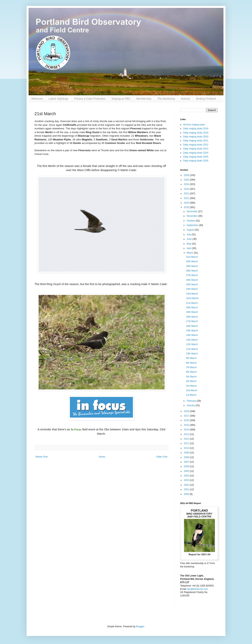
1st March (191, 395)
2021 (187, 198)
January (191, 405)
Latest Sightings (58, 99)
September (193, 225)
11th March (192, 349)
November (192, 216)
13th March (192, 340)
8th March (191, 363)
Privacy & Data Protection (90, 99)
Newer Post (42, 457)
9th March (191, 358)
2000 (187, 494)
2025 (187, 180)
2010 (187, 448)
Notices (186, 99)
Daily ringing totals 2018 (196, 129)
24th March (192, 289)
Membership (144, 99)
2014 (187, 430)
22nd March (192, 298)
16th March (192, 326)
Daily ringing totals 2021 (196, 141)
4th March (191, 381)
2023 (187, 189)
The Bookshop (166, 99)
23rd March (192, 294)
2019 (187, 207)
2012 (187, 439)
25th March (192, 284)
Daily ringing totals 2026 (196, 161)
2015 (187, 425)
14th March (192, 335)
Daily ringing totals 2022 (196, 145)
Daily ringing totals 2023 (196, 149)
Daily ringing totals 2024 (196, 153)
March (190, 253)
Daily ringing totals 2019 (196, 133)
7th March (191, 367)
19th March (192, 312)
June (189, 239)
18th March (192, 317)
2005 (187, 471)
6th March (191, 372)
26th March (192, 280)
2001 (187, 489)
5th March (191, 377)
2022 (187, 194)
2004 (187, 476)
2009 (187, 453)
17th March (192, 321)
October (191, 221)
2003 (187, 480)
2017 (187, 416)
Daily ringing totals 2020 (196, 137)
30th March (192, 261)
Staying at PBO (121, 99)
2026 (187, 175)
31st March (192, 257)
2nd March (192, 390)
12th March (192, 344)
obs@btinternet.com (197, 589)
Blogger (140, 626)
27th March (192, 275)
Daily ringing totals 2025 (196, 157)
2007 (187, 462)
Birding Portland (206, 99)
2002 (187, 485)
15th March (192, 331)
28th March (192, 271)
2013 (187, 434)
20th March (192, 308)
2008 (187, 457)
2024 (187, 184)
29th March (192, 266)
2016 (187, 420)
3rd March (191, 386)
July (189, 234)
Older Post (162, 457)
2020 (187, 203)
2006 (187, 466)
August (191, 230)
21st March (192, 303)
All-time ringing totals (194, 125)
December (192, 211)
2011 (187, 443)
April (189, 248)
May (189, 244)
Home (102, 457)
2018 (187, 411)
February (192, 401)
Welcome (37, 99)
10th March (192, 354)
